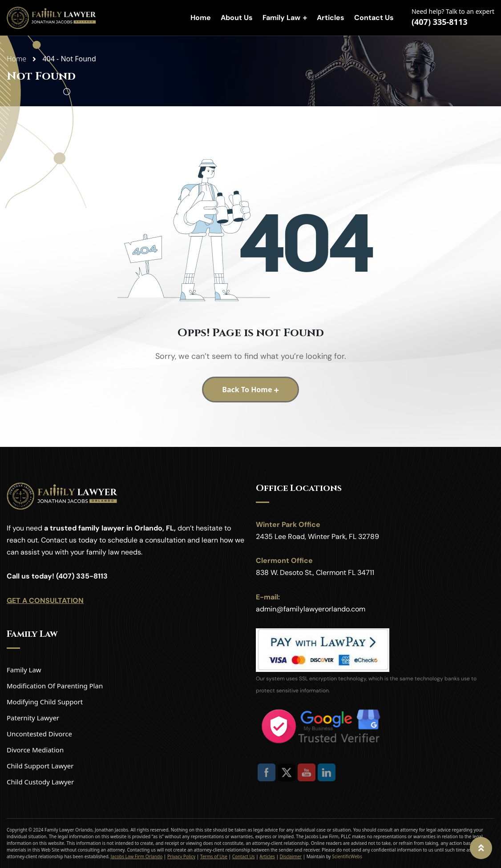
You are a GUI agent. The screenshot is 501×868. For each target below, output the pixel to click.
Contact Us (374, 18)
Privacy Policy (181, 856)
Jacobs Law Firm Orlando (137, 856)
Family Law (281, 18)
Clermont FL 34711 (345, 573)
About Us (237, 18)
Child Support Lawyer (40, 766)
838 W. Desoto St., (285, 573)
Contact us (59, 540)
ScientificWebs (347, 856)
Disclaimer (291, 856)
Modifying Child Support (45, 702)
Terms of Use (214, 856)
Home (201, 18)
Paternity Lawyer (33, 718)
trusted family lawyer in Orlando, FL (112, 528)
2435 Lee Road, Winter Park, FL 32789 (317, 536)
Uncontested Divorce (39, 734)
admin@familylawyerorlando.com (311, 609)
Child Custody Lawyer (40, 782)
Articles (331, 18)
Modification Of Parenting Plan (55, 686)
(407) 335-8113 (440, 22)
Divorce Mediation (35, 750)
